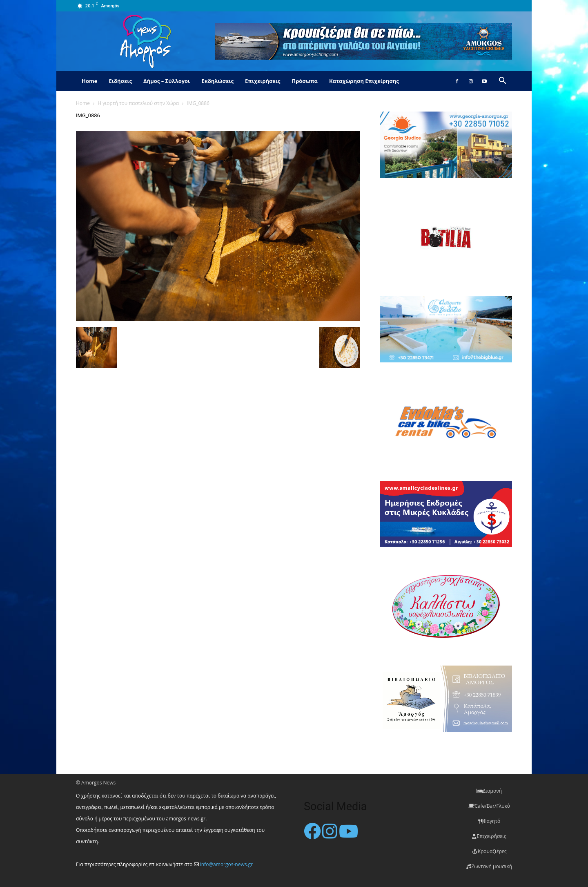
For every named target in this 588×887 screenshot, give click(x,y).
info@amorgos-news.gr (226, 864)
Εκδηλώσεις (217, 81)
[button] (502, 82)
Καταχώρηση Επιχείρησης (364, 81)
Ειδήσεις (120, 81)
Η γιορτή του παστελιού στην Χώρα (138, 103)
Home (89, 81)
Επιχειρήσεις (263, 81)
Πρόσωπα (305, 81)
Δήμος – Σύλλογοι (167, 81)
